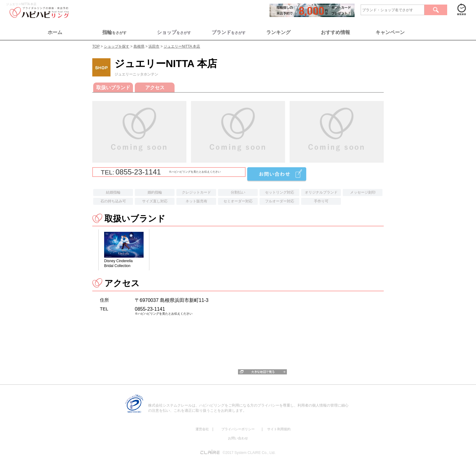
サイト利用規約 (279, 429)
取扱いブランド (113, 88)
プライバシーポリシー (238, 429)
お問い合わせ (238, 438)
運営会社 (202, 429)
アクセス (155, 88)
